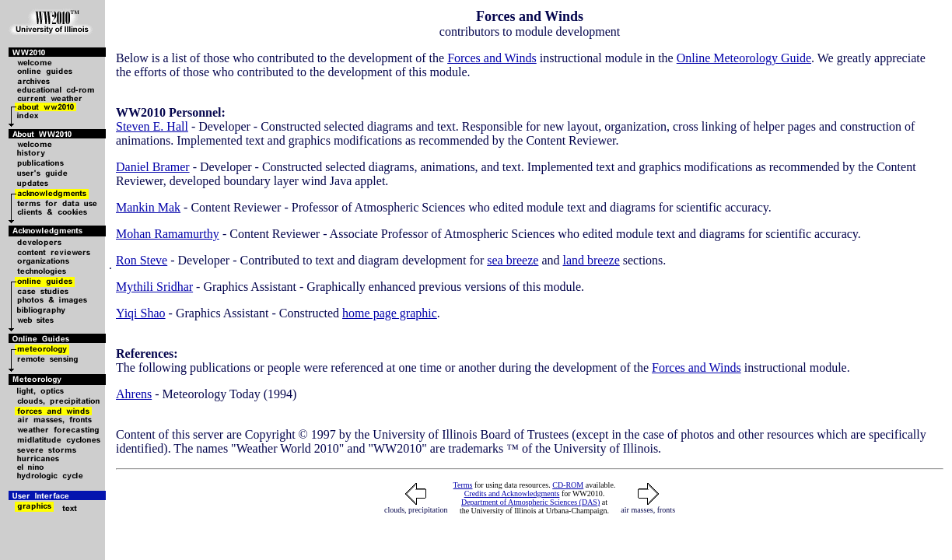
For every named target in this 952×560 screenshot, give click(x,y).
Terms (463, 485)
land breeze (591, 260)
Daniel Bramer (153, 167)
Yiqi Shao (141, 313)
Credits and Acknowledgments (512, 493)
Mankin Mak (148, 207)
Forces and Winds (492, 58)
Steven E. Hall (152, 126)
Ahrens (134, 394)
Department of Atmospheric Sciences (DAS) (530, 502)
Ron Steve (142, 260)
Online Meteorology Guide (744, 58)
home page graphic (390, 313)
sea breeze (513, 260)
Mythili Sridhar (154, 287)
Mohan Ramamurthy (168, 234)
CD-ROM (568, 485)
